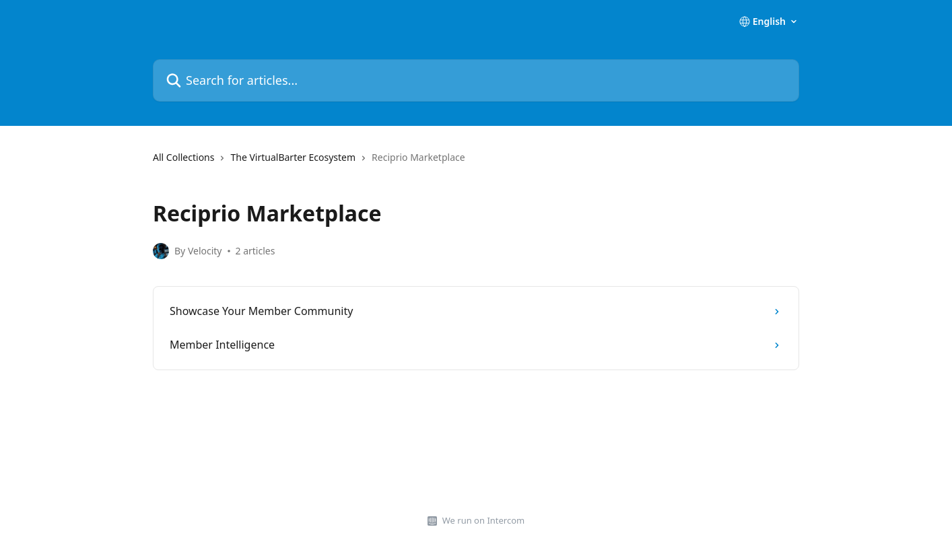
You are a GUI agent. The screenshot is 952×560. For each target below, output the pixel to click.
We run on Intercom (483, 520)
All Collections (183, 157)
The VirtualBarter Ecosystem (293, 157)
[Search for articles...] (476, 80)
